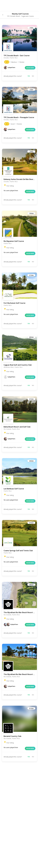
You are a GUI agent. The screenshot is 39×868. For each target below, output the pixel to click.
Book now (30, 68)
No (33, 76)
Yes (29, 76)
